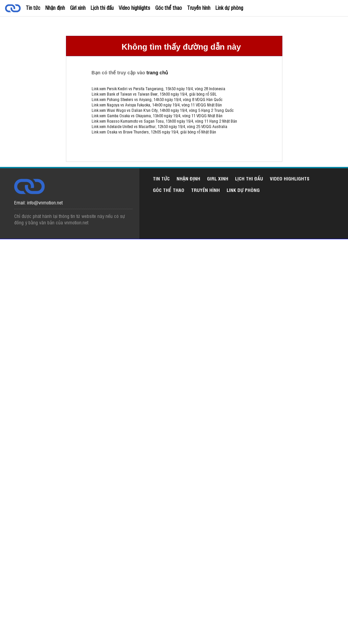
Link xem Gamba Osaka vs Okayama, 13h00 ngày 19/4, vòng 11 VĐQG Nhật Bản (157, 116)
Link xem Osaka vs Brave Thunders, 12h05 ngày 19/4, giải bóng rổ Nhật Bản (154, 132)
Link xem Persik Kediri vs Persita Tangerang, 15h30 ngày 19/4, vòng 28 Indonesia (158, 89)
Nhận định (55, 8)
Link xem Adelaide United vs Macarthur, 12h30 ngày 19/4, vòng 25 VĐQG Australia (159, 126)
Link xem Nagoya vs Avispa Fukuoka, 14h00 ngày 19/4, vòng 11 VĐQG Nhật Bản (157, 105)
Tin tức (33, 8)
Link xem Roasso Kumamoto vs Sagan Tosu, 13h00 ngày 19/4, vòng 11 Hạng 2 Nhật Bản (164, 121)
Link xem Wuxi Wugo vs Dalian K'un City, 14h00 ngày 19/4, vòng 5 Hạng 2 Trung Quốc (163, 110)
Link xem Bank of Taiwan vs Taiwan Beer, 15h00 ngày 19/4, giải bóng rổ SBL (154, 94)
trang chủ (157, 73)
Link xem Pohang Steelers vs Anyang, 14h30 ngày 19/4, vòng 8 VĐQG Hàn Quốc (157, 99)
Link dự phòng (229, 8)
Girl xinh (78, 8)
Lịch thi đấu (102, 8)
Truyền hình (199, 8)
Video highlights (134, 8)
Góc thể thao (169, 8)
